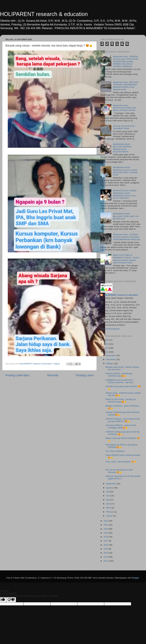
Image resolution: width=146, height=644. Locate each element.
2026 (106, 340)
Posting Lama (85, 375)
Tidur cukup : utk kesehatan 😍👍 (121, 462)
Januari (110, 516)
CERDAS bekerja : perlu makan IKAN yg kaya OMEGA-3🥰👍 (123, 420)
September (111, 484)
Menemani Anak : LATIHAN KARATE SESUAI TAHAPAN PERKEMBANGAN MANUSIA (126, 237)
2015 (106, 549)
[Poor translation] (11, 600)
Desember (111, 355)
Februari (110, 512)
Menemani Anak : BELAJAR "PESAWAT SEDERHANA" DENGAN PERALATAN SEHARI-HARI (126, 86)
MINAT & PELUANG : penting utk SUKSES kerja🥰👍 (121, 401)
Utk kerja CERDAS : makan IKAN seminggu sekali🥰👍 (121, 426)
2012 (106, 561)
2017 (106, 541)
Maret (109, 508)
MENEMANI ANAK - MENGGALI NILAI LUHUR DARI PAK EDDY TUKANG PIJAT (125, 171)
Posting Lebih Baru (17, 375)
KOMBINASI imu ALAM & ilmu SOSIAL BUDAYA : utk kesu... (120, 381)
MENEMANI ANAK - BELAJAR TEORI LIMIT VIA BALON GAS (126, 216)
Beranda (53, 375)
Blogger (136, 578)
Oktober (110, 364)
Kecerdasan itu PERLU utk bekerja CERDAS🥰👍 (121, 446)
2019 (106, 533)
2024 (106, 348)
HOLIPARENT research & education (44, 14)
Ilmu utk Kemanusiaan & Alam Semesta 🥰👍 (119, 471)
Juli (108, 492)
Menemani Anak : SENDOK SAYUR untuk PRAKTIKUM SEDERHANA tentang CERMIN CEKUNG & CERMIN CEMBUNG (125, 61)
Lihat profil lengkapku (110, 329)
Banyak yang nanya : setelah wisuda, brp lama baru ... (123, 368)
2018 (106, 537)
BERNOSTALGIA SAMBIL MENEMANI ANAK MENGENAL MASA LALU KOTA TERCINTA (125, 194)
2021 (106, 525)
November (111, 359)
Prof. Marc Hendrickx (115, 451)
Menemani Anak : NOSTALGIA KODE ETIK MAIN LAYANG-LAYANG (124, 108)
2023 (106, 352)
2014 (106, 553)
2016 (106, 545)
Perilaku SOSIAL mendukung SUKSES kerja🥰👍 (119, 375)
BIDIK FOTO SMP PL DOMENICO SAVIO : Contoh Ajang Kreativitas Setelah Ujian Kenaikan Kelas (126, 259)
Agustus (110, 488)
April (108, 504)
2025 (106, 344)
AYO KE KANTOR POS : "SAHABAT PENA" (124, 127)
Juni (108, 496)
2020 (106, 529)
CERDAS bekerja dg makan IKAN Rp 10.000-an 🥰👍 (123, 433)
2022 (106, 521)
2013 (106, 557)
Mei (108, 500)
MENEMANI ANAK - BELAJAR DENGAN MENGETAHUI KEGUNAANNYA (122, 148)
